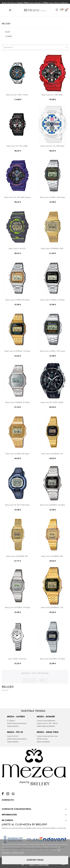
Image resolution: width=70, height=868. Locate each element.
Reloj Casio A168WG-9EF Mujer (17, 454)
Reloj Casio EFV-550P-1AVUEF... (52, 403)
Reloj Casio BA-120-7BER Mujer (53, 146)
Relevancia (36, 47)
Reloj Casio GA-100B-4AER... (53, 95)
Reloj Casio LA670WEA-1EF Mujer (53, 659)
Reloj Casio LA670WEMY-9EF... (18, 556)
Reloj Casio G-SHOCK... (18, 249)
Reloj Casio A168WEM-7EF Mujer (18, 403)
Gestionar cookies (18, 853)
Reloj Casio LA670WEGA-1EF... (52, 454)
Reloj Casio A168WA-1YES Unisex (52, 351)
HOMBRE (9, 37)
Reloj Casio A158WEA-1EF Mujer (53, 300)
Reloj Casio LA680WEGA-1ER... (53, 608)
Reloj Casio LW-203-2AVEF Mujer (17, 505)
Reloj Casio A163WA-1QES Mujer (53, 198)
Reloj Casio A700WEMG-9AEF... (53, 249)
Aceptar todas (35, 860)
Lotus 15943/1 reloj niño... (18, 659)
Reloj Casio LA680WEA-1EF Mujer (53, 505)
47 (41, 680)
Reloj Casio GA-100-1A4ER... (18, 146)
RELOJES (6, 24)
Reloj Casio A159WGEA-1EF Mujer (17, 351)
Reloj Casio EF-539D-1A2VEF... (17, 95)
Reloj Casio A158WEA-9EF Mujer (18, 300)
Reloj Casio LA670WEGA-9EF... (52, 556)
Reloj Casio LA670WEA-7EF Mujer (18, 608)
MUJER (8, 32)
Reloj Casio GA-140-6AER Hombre (18, 198)
